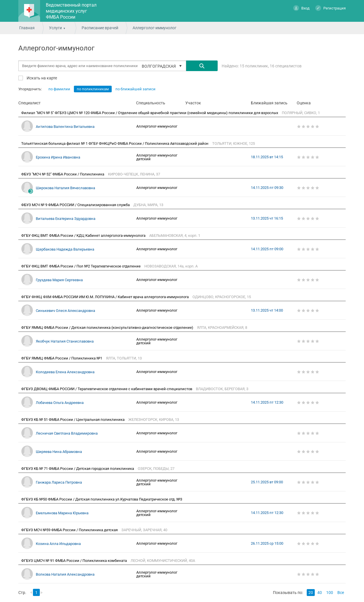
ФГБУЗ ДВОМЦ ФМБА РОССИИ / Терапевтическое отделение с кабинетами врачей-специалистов (107, 389)
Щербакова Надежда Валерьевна (65, 249)
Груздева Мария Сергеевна (59, 280)
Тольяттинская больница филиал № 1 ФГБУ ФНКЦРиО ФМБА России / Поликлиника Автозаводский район (115, 143)
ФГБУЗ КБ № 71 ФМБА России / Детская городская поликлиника (78, 469)
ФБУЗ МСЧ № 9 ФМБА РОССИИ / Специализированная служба (76, 205)
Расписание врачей (100, 28)
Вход (301, 8)
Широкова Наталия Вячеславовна (65, 188)
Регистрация (330, 8)
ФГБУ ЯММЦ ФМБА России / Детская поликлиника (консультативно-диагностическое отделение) (108, 328)
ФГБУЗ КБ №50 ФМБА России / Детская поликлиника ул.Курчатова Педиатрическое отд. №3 (102, 499)
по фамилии (59, 89)
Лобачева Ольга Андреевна (60, 403)
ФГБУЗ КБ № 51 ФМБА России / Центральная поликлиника (73, 420)
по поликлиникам (93, 89)
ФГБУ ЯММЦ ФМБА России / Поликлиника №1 (62, 358)
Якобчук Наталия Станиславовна (65, 341)
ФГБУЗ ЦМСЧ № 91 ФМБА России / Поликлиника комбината (74, 561)
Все (341, 593)
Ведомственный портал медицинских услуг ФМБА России (71, 11)
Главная (27, 28)
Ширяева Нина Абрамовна (59, 452)
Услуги (55, 28)
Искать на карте (41, 78)
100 (330, 593)
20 (311, 593)
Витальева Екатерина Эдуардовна (66, 219)
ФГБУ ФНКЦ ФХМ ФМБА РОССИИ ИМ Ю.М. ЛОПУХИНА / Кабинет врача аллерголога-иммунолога (105, 297)
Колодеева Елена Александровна (65, 372)
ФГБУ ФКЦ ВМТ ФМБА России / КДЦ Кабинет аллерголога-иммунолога (84, 235)
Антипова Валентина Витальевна (65, 127)
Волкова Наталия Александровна (65, 574)
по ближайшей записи (135, 89)
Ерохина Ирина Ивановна (58, 157)
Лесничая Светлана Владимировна (67, 433)
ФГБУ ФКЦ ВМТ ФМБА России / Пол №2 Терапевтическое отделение (81, 266)
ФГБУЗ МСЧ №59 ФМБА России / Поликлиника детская (70, 530)
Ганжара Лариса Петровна (59, 482)
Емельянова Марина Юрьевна (62, 513)
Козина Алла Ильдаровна (58, 544)
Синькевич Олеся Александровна (65, 311)
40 (320, 593)
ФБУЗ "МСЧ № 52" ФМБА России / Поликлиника (63, 174)
